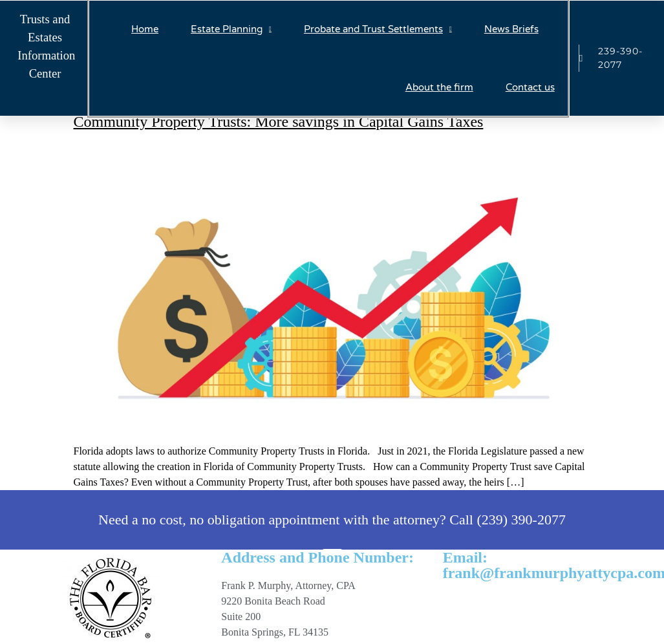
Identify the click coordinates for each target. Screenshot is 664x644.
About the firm (439, 87)
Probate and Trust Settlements (378, 29)
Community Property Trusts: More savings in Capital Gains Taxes (279, 122)
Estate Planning (231, 29)
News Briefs (511, 29)
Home (145, 29)
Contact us (530, 87)
